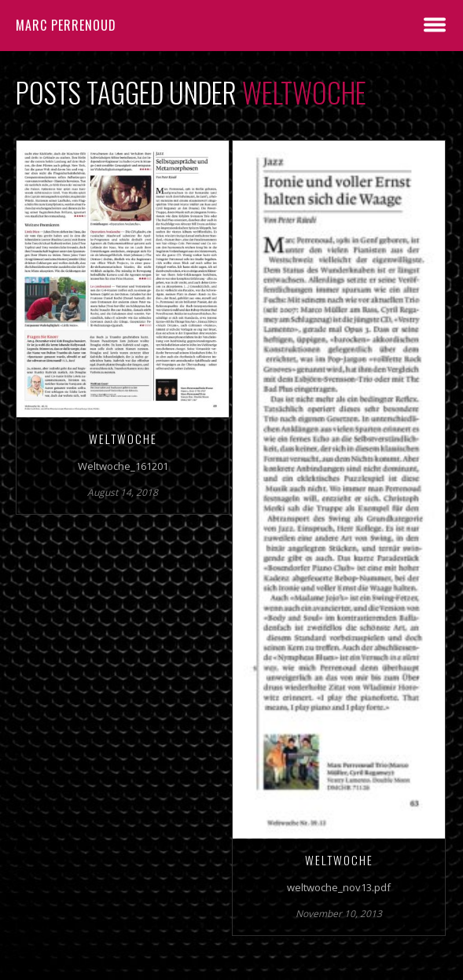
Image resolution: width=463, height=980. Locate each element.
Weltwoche (123, 439)
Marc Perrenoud (66, 25)
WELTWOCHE (339, 860)
